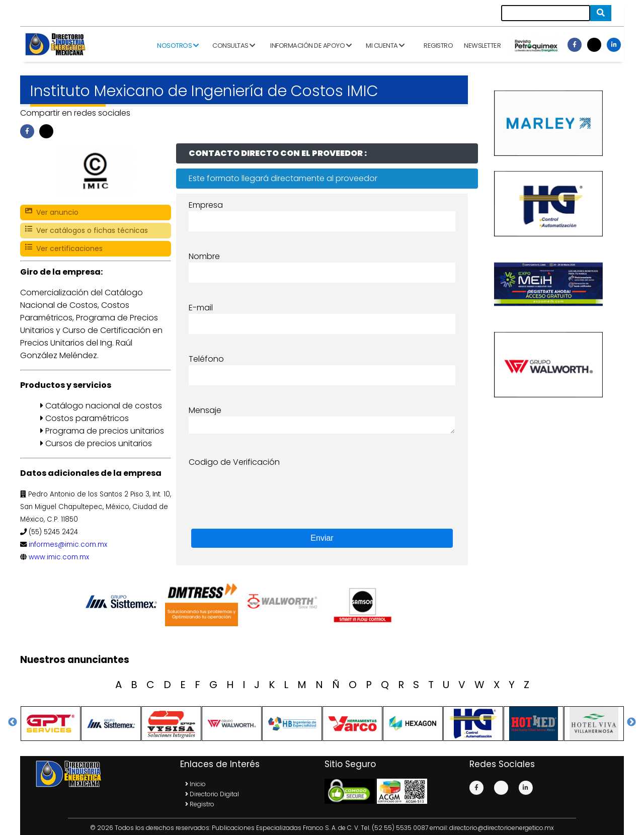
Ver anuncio (52, 213)
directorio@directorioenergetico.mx (502, 828)
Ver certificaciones (64, 249)
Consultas (234, 46)
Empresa (206, 205)
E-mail (201, 308)
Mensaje (205, 410)
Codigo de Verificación (234, 462)
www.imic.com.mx (59, 557)
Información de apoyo (311, 46)
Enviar (322, 538)
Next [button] (631, 722)
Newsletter (482, 46)
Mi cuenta (385, 46)
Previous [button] (13, 722)
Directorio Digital (212, 794)
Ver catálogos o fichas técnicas (87, 231)
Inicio (195, 784)
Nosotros (178, 46)
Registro (438, 46)
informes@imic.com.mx (68, 545)
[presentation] (265, 488)
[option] (123, 602)
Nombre (204, 256)
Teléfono (206, 359)
